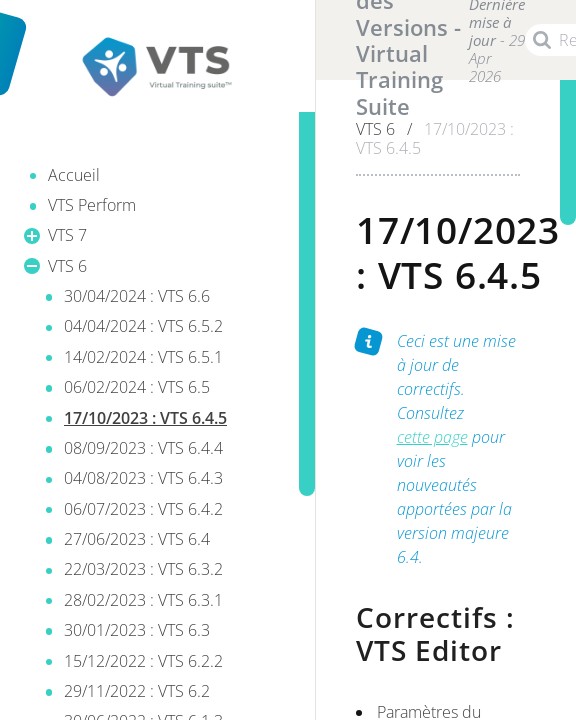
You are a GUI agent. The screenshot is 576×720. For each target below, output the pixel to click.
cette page (432, 437)
